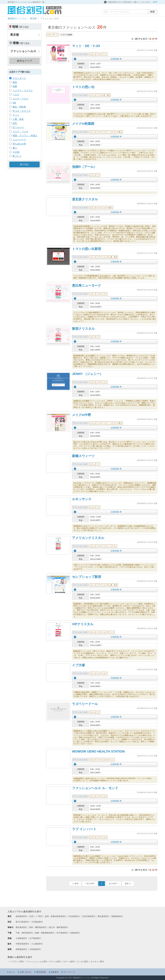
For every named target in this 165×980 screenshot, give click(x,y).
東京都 (33, 18)
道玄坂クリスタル (85, 199)
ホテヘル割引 (69, 962)
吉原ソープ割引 (36, 916)
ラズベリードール (85, 704)
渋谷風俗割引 (74, 916)
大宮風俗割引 (37, 922)
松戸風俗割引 (62, 933)
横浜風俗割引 (21, 927)
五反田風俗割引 (89, 916)
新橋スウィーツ (83, 456)
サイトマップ (69, 972)
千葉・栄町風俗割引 (24, 933)
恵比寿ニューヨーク (87, 285)
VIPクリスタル (83, 624)
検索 (152, 12)
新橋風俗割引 (117, 916)
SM (14, 103)
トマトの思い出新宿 (87, 249)
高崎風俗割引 (21, 949)
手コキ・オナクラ (22, 111)
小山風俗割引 (37, 944)
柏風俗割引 (75, 933)
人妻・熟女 (18, 119)
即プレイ (17, 156)
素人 (15, 148)
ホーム (12, 972)
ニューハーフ (19, 140)
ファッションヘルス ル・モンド (95, 788)
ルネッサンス (82, 499)
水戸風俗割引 (35, 938)
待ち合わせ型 (19, 144)
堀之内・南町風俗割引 (58, 927)
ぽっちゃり (18, 127)
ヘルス (16, 95)
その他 (16, 152)
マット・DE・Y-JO (86, 46)
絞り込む (24, 164)
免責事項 (55, 972)
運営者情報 (41, 972)
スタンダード (19, 78)
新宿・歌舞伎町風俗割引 (56, 916)
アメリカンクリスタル (88, 538)
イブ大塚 (78, 665)
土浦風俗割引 (21, 938)
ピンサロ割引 (83, 962)
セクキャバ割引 (97, 962)
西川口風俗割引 (22, 922)
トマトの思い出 (83, 87)
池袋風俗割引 (21, 916)
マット (16, 115)
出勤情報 (115, 59)
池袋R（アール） (84, 167)
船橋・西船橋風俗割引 (45, 933)
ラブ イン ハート (84, 829)
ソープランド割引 (16, 962)
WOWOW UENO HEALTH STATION (98, 751)
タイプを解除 (67, 35)
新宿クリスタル (83, 329)
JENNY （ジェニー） (87, 374)
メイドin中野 (82, 415)
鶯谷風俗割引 (103, 916)
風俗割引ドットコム (17, 18)
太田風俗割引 (35, 949)
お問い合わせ (26, 972)
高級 (15, 86)
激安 (15, 82)
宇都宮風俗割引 (22, 944)
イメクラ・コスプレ (23, 90)
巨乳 (15, 123)
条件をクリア (24, 61)
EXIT (155, 2)
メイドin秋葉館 (83, 124)
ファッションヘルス (23, 51)
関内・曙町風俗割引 (38, 927)
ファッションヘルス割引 (37, 962)
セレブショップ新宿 (87, 577)
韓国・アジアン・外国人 (25, 136)
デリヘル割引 (55, 962)
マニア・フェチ (20, 132)
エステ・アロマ (20, 99)
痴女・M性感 (19, 107)
